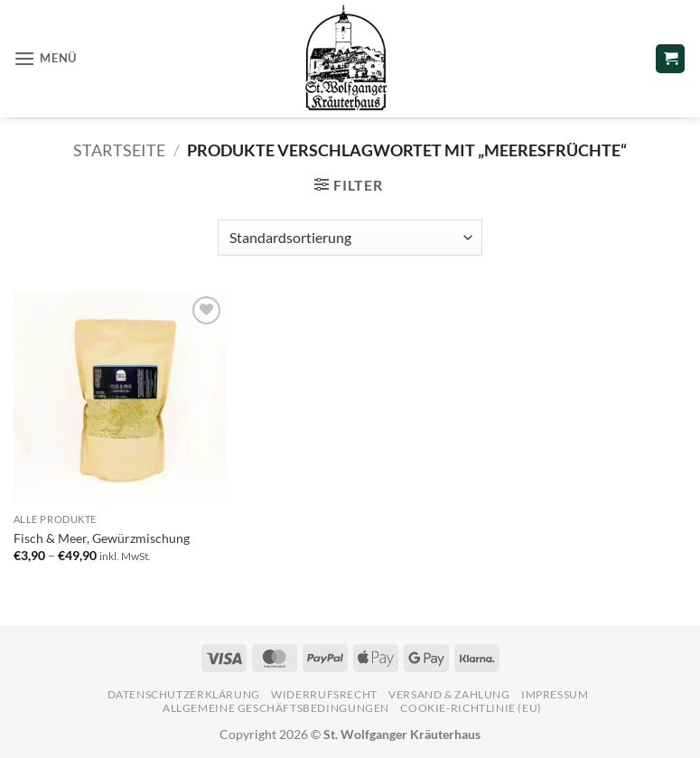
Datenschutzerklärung (184, 694)
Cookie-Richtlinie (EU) (471, 708)
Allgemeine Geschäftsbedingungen (276, 708)
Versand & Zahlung (449, 694)
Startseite (119, 150)
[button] (45, 58)
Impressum (555, 694)
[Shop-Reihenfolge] (350, 238)
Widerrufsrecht (324, 694)
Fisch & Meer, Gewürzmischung (102, 538)
